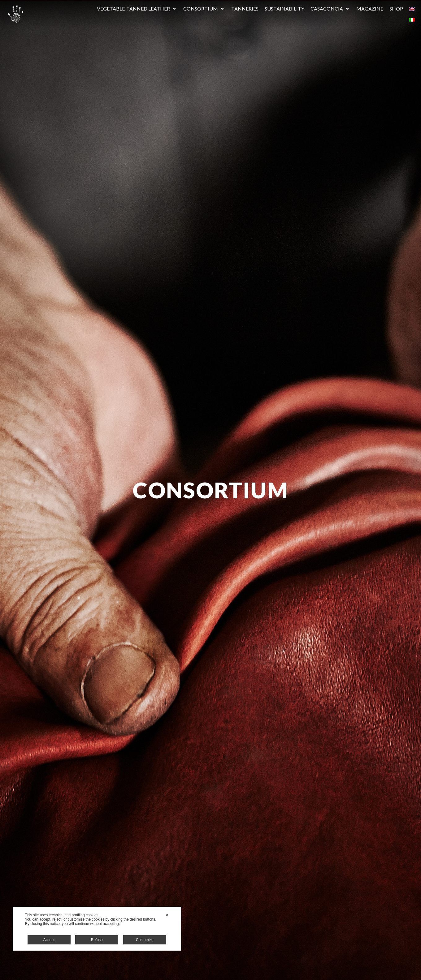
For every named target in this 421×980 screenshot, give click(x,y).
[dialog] (97, 929)
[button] (137, 9)
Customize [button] (145, 940)
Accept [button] (49, 940)
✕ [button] (167, 915)
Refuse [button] (97, 940)
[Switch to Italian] (412, 19)
